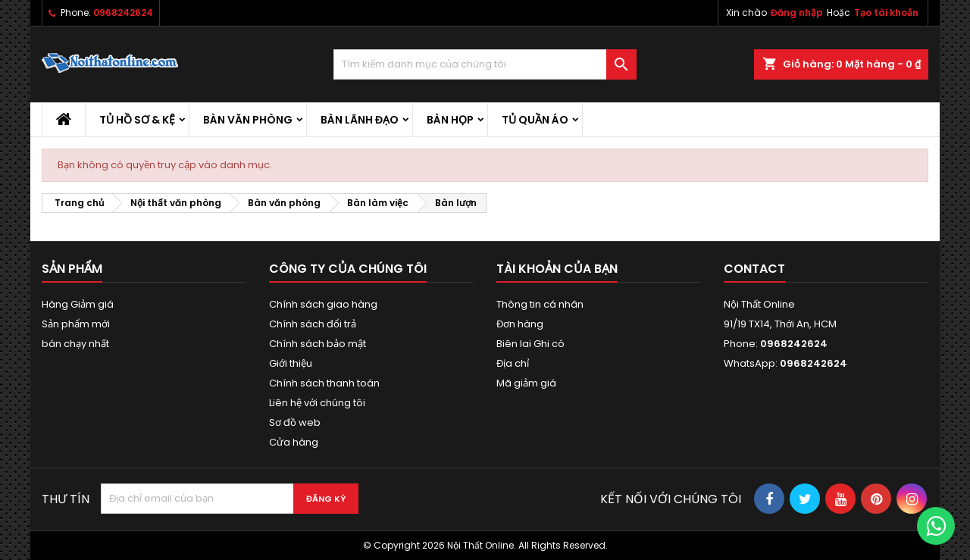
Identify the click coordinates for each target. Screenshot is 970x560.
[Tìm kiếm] (485, 64)
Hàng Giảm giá (78, 304)
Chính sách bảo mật (318, 344)
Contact (754, 269)
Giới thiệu (291, 363)
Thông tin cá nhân (540, 304)
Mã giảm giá (526, 383)
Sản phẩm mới (76, 324)
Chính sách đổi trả (313, 324)
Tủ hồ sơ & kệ (137, 120)
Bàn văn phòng (248, 120)
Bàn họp (450, 120)
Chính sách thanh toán (324, 383)
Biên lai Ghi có (530, 344)
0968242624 (123, 13)
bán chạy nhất (75, 344)
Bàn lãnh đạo (360, 120)
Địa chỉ (513, 363)
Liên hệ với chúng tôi (317, 403)
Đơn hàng (520, 324)
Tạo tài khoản (886, 13)
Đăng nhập (797, 13)
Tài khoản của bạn (557, 269)
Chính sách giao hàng (323, 304)
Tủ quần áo (535, 120)
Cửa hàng (294, 442)
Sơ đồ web (295, 422)
